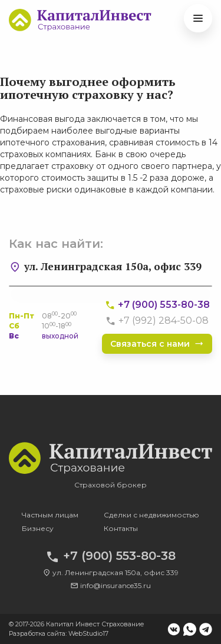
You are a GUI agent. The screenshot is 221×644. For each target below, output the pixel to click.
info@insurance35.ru (111, 585)
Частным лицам (50, 515)
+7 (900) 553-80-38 (157, 305)
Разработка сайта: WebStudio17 (59, 633)
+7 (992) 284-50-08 (157, 321)
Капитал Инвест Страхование (95, 624)
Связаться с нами (157, 344)
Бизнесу (38, 528)
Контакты (121, 528)
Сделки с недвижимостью (151, 515)
